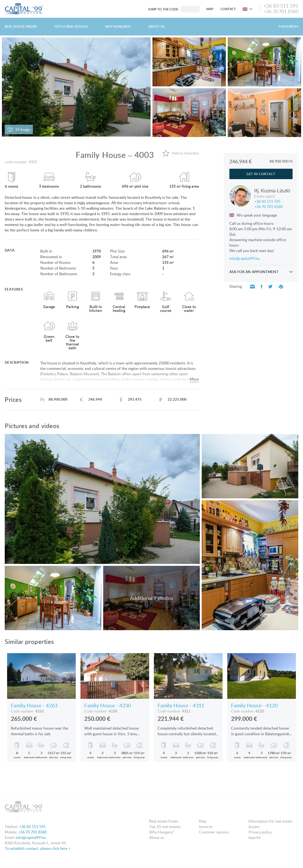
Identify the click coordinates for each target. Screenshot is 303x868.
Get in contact (261, 174)
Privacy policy (260, 832)
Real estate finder (21, 27)
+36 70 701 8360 (281, 11)
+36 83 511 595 (281, 6)
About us (156, 27)
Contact (228, 9)
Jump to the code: (163, 9)
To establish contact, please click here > (38, 848)
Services (206, 827)
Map (210, 9)
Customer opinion (214, 832)
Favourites (288, 27)
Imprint (255, 837)
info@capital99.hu (245, 258)
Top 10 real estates (71, 27)
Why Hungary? (118, 27)
